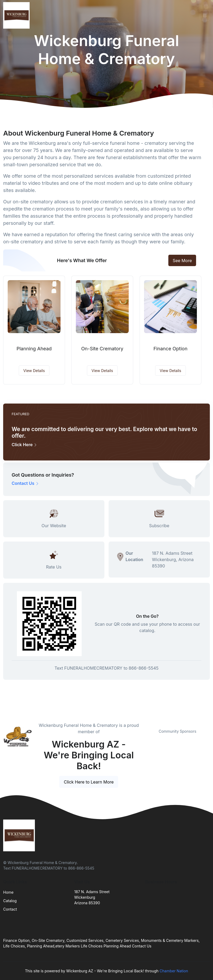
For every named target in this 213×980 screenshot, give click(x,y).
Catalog (10, 901)
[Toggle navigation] (205, 15)
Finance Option (171, 349)
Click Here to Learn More (89, 782)
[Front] (17, 15)
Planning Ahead (34, 349)
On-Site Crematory (102, 349)
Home (8, 892)
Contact (10, 909)
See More (182, 261)
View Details (34, 371)
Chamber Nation (174, 971)
